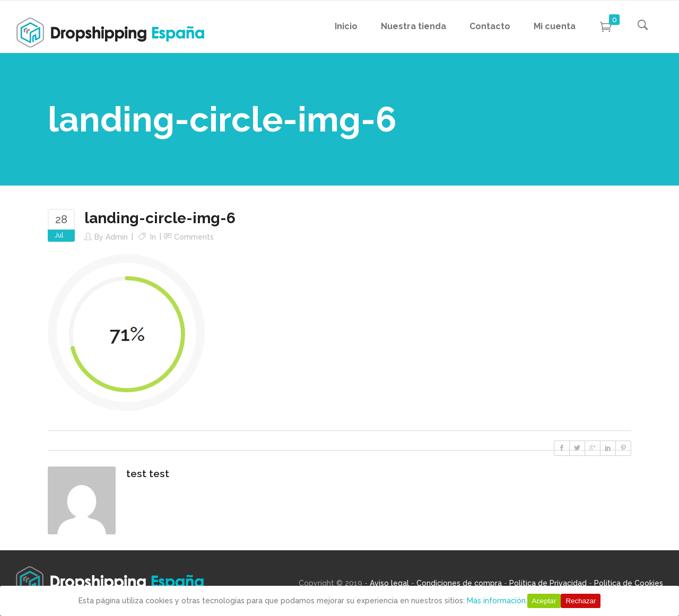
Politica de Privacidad (548, 583)
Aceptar (544, 601)
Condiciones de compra (459, 583)
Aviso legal (389, 583)
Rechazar (581, 601)
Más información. (497, 601)
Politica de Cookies (629, 583)
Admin (117, 237)
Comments (194, 237)
